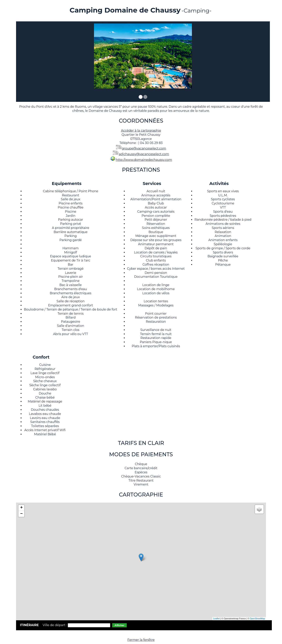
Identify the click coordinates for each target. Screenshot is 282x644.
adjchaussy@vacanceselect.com (144, 154)
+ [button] (21, 508)
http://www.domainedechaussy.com (144, 160)
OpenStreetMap (257, 618)
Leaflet (216, 618)
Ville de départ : (55, 625)
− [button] (21, 514)
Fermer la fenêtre (141, 640)
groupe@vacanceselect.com (144, 148)
